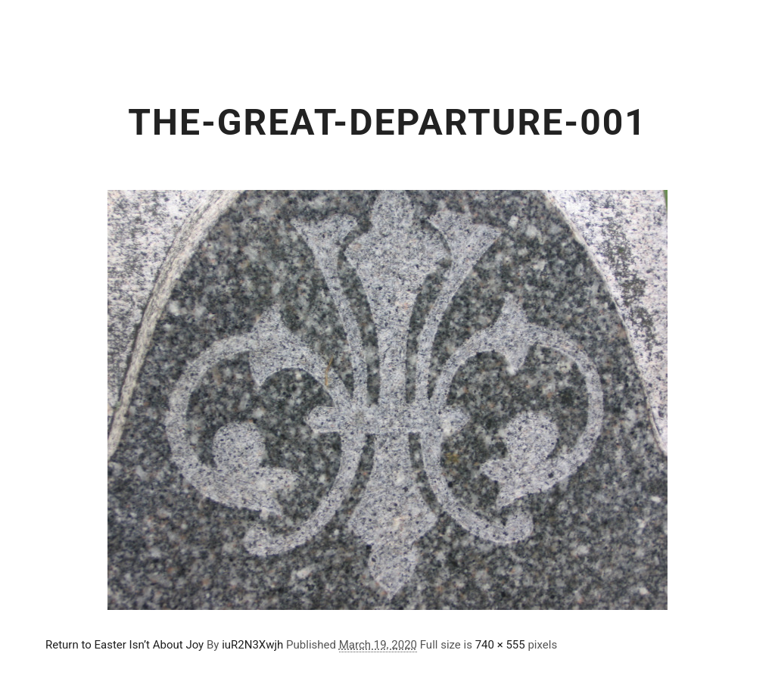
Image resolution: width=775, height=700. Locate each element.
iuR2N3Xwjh (252, 645)
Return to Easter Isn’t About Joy (124, 645)
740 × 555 (500, 645)
